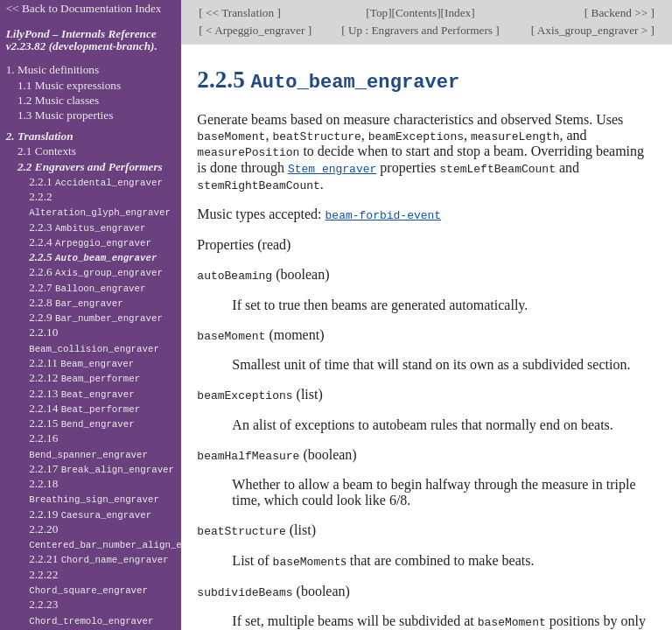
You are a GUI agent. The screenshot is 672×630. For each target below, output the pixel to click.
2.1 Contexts (47, 151)
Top (379, 13)
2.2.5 (93, 257)
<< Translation (240, 13)
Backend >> (619, 13)
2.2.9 (96, 317)
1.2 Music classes (58, 100)
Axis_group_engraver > (592, 30)
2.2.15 (82, 423)
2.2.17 (101, 469)
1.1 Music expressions (69, 85)
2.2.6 (96, 272)
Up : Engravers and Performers (421, 30)
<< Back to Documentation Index (84, 8)
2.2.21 (98, 559)
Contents (416, 13)
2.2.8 (76, 302)
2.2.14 (84, 408)
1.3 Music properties (65, 115)
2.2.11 (81, 363)
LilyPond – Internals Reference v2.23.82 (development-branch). (82, 40)
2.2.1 (96, 182)
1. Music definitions (53, 70)
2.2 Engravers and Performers (90, 167)
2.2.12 (84, 378)
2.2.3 (87, 227)
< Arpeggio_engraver (255, 30)
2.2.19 (90, 514)
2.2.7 (87, 287)
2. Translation (40, 136)
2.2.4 (90, 242)
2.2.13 (82, 393)
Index (458, 13)
